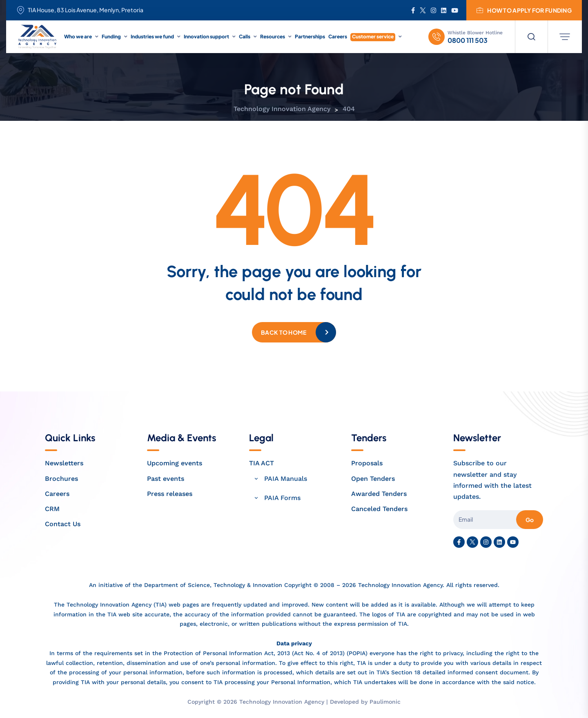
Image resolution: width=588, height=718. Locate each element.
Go (530, 520)
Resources (273, 37)
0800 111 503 (468, 40)
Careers (338, 37)
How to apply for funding (524, 10)
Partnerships (310, 37)
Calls (245, 37)
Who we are (78, 37)
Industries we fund (152, 37)
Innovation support (206, 37)
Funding (111, 37)
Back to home (284, 332)
